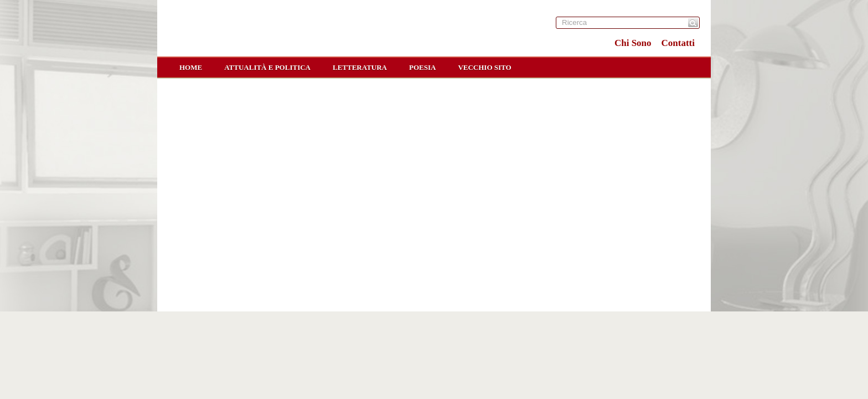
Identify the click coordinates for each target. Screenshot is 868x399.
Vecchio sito (484, 67)
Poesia (422, 67)
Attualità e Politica (267, 67)
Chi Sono (633, 43)
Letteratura (360, 67)
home (191, 67)
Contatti (678, 43)
